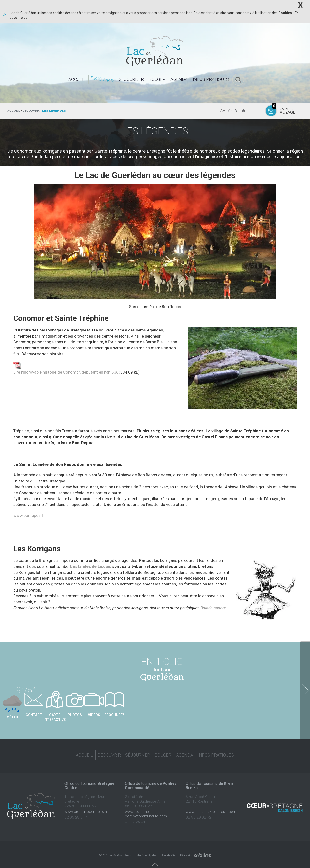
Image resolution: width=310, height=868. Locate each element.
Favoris (244, 110)
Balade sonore (213, 608)
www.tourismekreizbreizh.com (211, 804)
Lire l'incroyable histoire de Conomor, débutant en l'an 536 (66, 372)
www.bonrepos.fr (29, 515)
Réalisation (196, 848)
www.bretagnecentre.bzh (86, 804)
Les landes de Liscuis (91, 566)
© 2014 (115, 848)
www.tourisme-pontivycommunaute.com (146, 806)
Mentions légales (147, 848)
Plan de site (168, 848)
